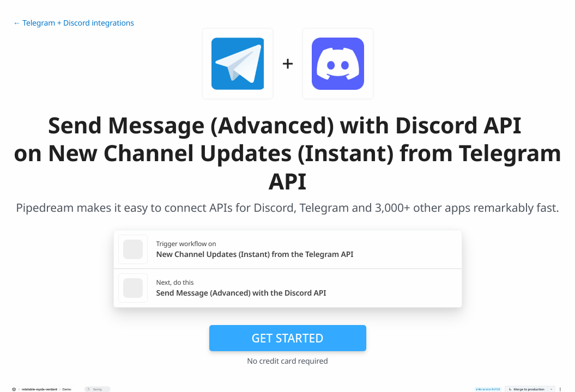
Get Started (288, 338)
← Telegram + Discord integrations (74, 23)
